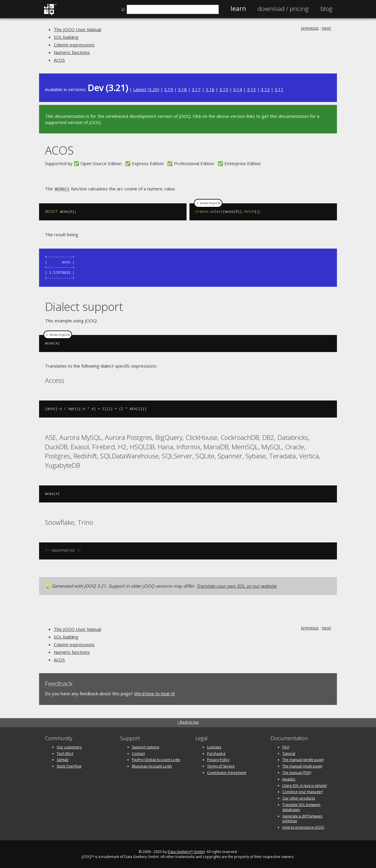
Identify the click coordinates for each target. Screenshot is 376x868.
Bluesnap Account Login (152, 766)
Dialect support (84, 306)
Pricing (283, 9)
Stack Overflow (69, 766)
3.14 (238, 89)
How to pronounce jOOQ (303, 827)
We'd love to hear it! (155, 693)
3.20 (153, 89)
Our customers (69, 746)
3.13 (251, 89)
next (327, 28)
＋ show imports (208, 203)
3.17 (196, 89)
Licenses (214, 746)
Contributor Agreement (227, 772)
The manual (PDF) (297, 772)
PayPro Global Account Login (156, 759)
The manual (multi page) (302, 766)
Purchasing (216, 753)
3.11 (279, 89)
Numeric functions (72, 52)
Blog (327, 9)
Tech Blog (65, 753)
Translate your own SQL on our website (236, 585)
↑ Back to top (188, 722)
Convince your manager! (303, 791)
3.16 (210, 89)
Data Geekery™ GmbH (186, 851)
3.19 (169, 89)
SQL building (66, 37)
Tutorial (289, 753)
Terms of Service (221, 766)
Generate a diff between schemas (302, 818)
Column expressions (74, 45)
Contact (138, 753)
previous (310, 28)
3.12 (265, 89)
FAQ (286, 746)
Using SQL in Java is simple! (305, 785)
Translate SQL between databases (301, 807)
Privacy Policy (218, 759)
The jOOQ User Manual (77, 29)
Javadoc (289, 779)
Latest (140, 89)
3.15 (224, 89)
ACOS (59, 60)
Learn (238, 9)
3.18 (182, 89)
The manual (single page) (303, 759)
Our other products (299, 798)
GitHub (63, 759)
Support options (146, 746)
